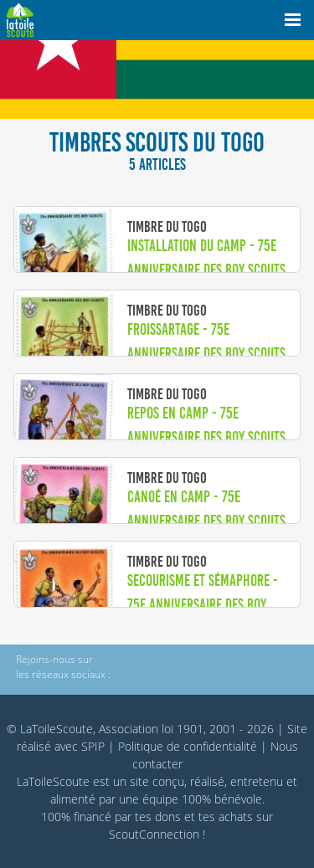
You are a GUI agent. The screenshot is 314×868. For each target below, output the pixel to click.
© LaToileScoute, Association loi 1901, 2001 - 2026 (140, 729)
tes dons (158, 817)
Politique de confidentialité (188, 746)
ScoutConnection (154, 834)
